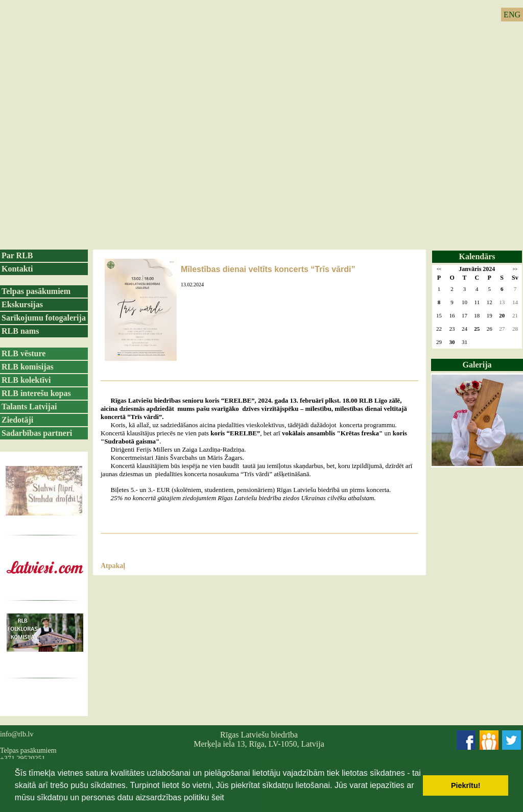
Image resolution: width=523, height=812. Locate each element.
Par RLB (17, 255)
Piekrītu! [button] (466, 785)
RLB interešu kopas (36, 393)
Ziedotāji (17, 420)
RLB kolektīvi (26, 380)
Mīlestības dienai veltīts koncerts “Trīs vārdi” (268, 269)
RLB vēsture (23, 353)
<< (439, 269)
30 (452, 342)
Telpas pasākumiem (36, 291)
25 (477, 329)
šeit (218, 797)
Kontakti (17, 269)
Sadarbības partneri (37, 433)
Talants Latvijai (29, 407)
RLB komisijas (28, 367)
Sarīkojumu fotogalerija (44, 318)
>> (515, 269)
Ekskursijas (22, 304)
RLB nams (20, 331)
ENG (512, 15)
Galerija (477, 365)
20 (502, 315)
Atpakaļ (113, 566)
